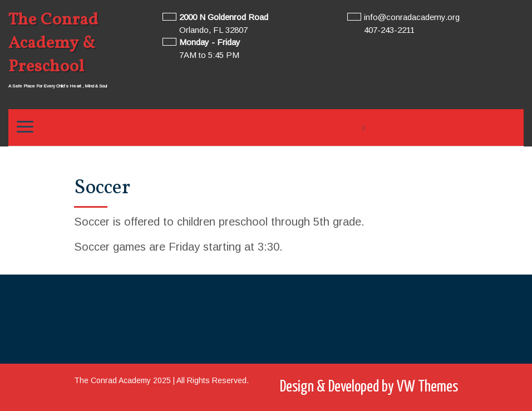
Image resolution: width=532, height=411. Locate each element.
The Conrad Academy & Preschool (53, 43)
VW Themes (426, 387)
